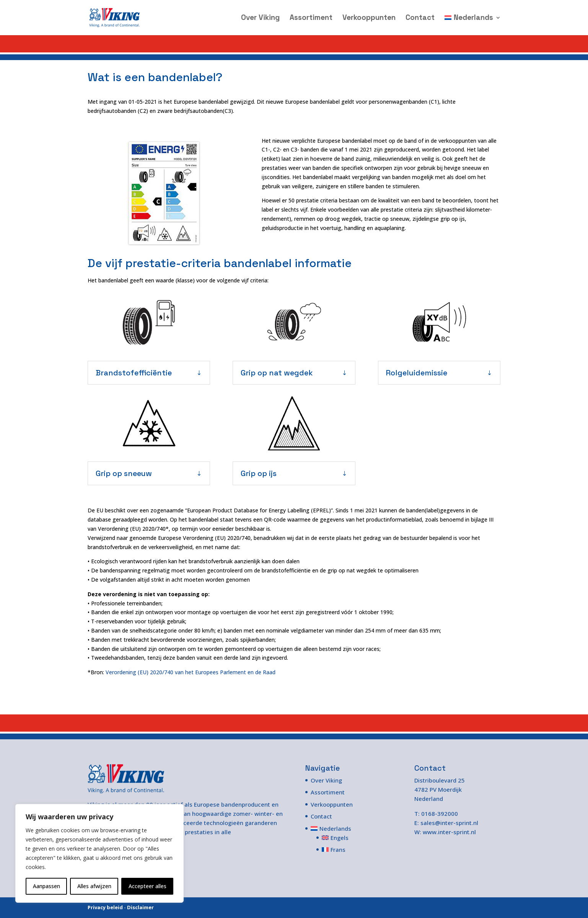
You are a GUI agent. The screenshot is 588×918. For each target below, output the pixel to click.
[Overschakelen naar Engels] (337, 838)
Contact (420, 19)
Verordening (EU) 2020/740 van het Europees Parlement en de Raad (191, 672)
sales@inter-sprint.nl (449, 823)
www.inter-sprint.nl (449, 832)
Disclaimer (140, 907)
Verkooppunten (369, 19)
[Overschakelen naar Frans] (337, 850)
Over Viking (260, 19)
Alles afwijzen (94, 886)
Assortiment (311, 19)
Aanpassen (46, 886)
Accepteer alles (147, 886)
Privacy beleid (105, 907)
